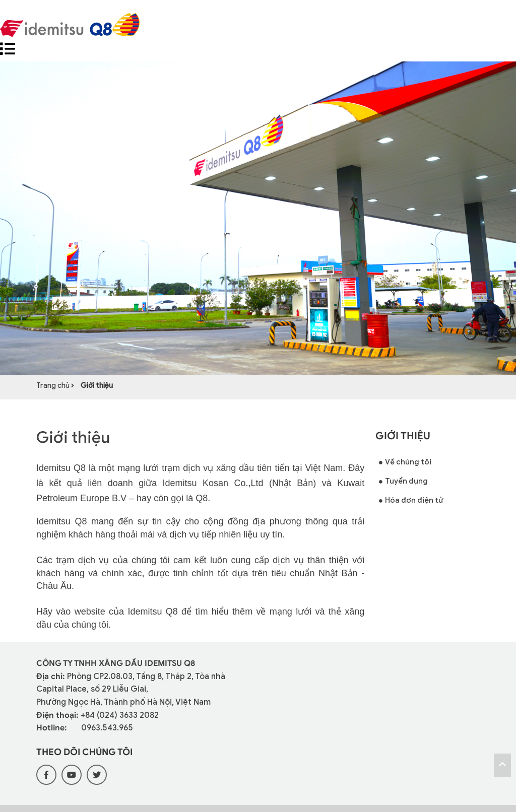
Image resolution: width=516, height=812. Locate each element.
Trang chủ (54, 386)
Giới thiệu (97, 386)
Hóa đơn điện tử (411, 501)
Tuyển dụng (403, 482)
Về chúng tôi (405, 463)
